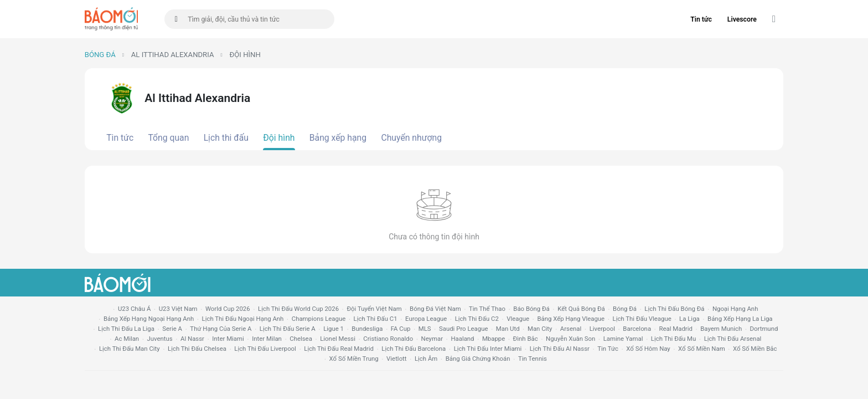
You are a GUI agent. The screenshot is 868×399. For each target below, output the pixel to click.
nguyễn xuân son (570, 339)
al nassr (192, 339)
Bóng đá (100, 55)
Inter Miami (228, 339)
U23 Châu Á (134, 309)
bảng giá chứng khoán (478, 359)
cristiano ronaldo (388, 339)
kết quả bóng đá (581, 309)
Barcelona (637, 329)
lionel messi (338, 339)
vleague (518, 319)
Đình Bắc (526, 339)
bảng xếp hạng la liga (740, 319)
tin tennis (533, 359)
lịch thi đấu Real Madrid (339, 349)
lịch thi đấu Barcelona (414, 349)
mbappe (494, 339)
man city (540, 329)
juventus (160, 339)
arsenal (571, 329)
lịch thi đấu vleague (642, 319)
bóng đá (625, 309)
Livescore (742, 19)
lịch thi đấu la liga (126, 329)
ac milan (127, 339)
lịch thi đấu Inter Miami (488, 349)
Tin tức (701, 19)
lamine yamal (623, 339)
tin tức (608, 349)
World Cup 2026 (228, 309)
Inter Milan (267, 339)
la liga (689, 319)
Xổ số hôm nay (648, 349)
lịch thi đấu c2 (477, 319)
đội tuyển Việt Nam (374, 309)
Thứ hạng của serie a (221, 329)
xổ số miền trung (354, 359)
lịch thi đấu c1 (376, 319)
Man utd (508, 329)
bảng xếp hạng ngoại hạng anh (149, 319)
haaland (462, 339)
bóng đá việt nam (435, 309)
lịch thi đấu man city (130, 349)
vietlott (396, 359)
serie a (172, 329)
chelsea (301, 339)
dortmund (764, 329)
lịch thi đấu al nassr (560, 349)
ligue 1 (334, 329)
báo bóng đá (531, 309)
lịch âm (426, 359)
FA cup (401, 329)
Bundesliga (367, 329)
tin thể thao (487, 309)
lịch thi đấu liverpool (265, 349)
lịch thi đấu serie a (288, 329)
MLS (425, 329)
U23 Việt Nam (178, 309)
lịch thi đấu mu (673, 339)
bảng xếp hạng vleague (571, 319)
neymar (432, 339)
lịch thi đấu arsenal (733, 339)
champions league (319, 319)
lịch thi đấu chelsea (197, 349)
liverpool (602, 329)
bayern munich (721, 329)
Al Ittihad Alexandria (173, 55)
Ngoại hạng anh (735, 309)
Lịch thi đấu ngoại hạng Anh (243, 319)
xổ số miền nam (702, 349)
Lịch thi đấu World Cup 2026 (298, 309)
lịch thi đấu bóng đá (674, 309)
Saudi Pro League (463, 329)
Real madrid (675, 329)
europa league (426, 319)
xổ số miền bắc (755, 349)
